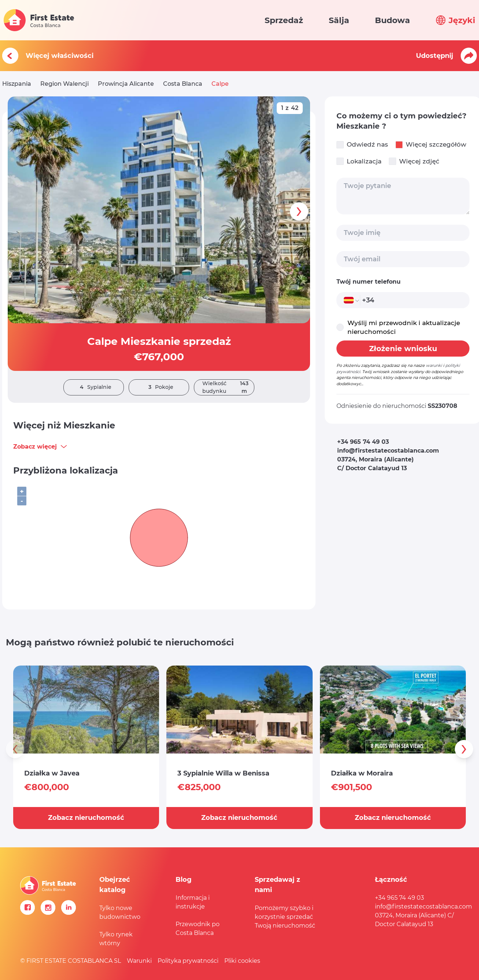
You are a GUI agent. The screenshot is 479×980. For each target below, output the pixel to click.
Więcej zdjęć (414, 161)
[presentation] (299, 211)
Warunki (139, 961)
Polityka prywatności (188, 961)
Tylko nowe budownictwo (120, 912)
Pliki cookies (242, 961)
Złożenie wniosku (403, 349)
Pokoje (159, 387)
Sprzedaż (284, 20)
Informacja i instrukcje (193, 902)
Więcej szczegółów (431, 145)
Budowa (393, 20)
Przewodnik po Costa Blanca (198, 929)
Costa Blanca (183, 84)
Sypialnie (94, 387)
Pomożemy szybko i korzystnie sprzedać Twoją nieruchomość (285, 917)
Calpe (220, 84)
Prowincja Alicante (126, 84)
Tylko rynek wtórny (116, 939)
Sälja (339, 20)
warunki (434, 365)
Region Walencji (65, 84)
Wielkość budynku (228, 387)
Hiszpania (17, 84)
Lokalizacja (359, 161)
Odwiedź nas (362, 145)
